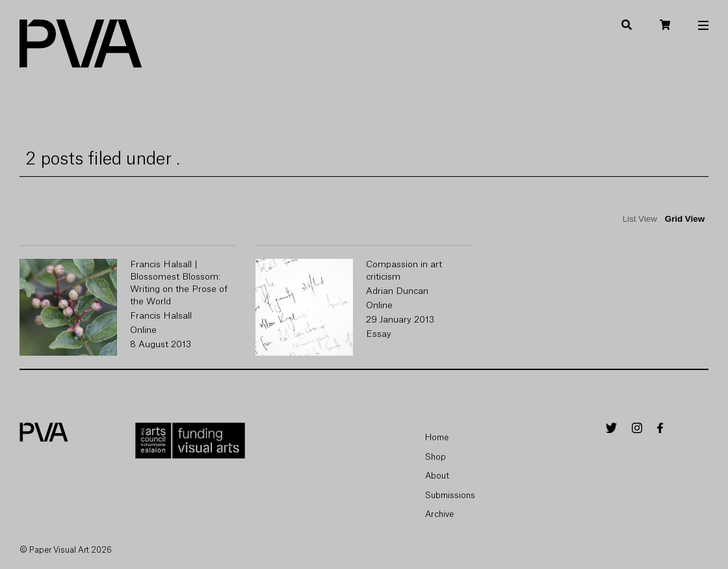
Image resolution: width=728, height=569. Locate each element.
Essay (379, 334)
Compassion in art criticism (404, 271)
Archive (439, 514)
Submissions (450, 495)
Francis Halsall (161, 316)
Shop (435, 457)
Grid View (685, 219)
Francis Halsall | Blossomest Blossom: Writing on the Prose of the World (179, 283)
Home (437, 437)
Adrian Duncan (397, 291)
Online (143, 330)
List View (640, 219)
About (437, 476)
